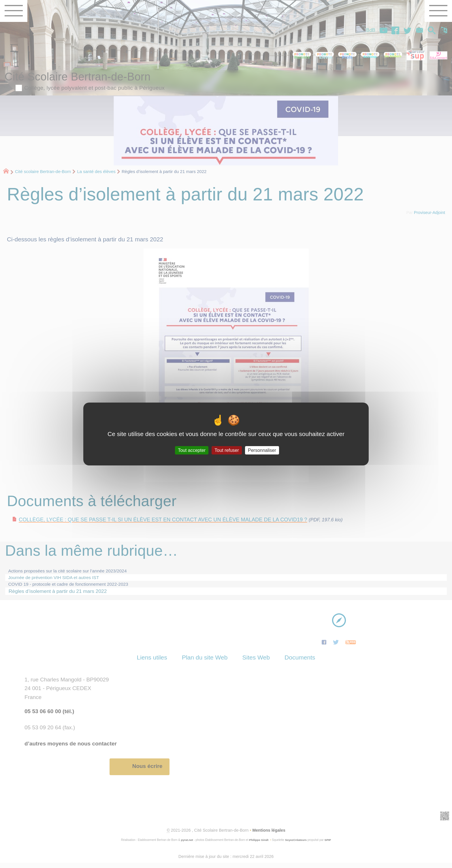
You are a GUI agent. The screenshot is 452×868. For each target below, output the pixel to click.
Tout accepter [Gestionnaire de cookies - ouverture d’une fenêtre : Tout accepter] (192, 450)
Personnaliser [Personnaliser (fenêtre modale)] (262, 450)
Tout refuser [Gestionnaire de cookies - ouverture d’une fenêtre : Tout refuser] (227, 450)
